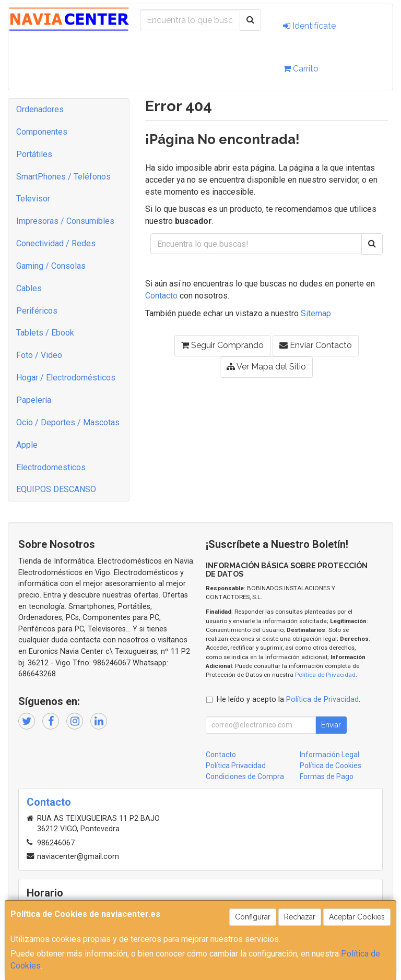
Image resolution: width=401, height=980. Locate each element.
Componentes (42, 132)
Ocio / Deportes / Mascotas (68, 422)
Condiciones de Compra (245, 776)
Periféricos (37, 311)
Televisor (33, 199)
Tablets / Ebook (45, 333)
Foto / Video (39, 355)
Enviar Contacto (316, 345)
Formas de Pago (327, 776)
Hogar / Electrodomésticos (66, 378)
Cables (29, 288)
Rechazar (300, 917)
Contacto (161, 296)
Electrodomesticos (51, 467)
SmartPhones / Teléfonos (63, 177)
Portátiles (34, 154)
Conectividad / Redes (56, 243)
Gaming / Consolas (51, 266)
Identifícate (309, 26)
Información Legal (329, 755)
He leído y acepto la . (288, 700)
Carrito (301, 69)
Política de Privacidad (325, 675)
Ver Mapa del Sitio (266, 367)
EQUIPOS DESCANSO (56, 489)
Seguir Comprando (222, 345)
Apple (27, 445)
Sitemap (316, 313)
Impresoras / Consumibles (65, 221)
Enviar (331, 725)
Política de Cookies (331, 766)
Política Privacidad (236, 766)
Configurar (253, 917)
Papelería (34, 400)
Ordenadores (40, 109)
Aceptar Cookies (357, 917)
